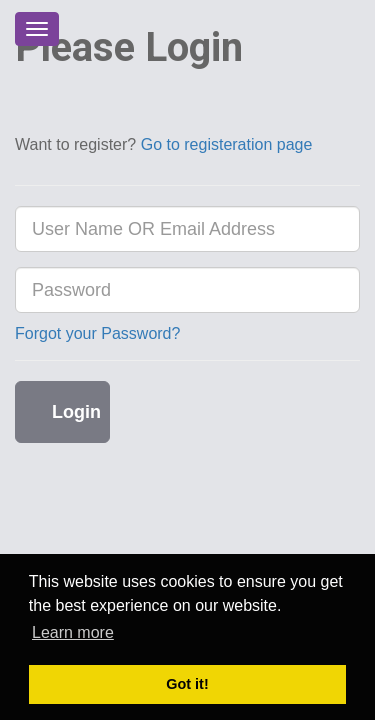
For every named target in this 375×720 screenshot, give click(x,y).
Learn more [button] (73, 632)
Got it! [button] (187, 684)
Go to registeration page (227, 144)
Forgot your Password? (97, 333)
